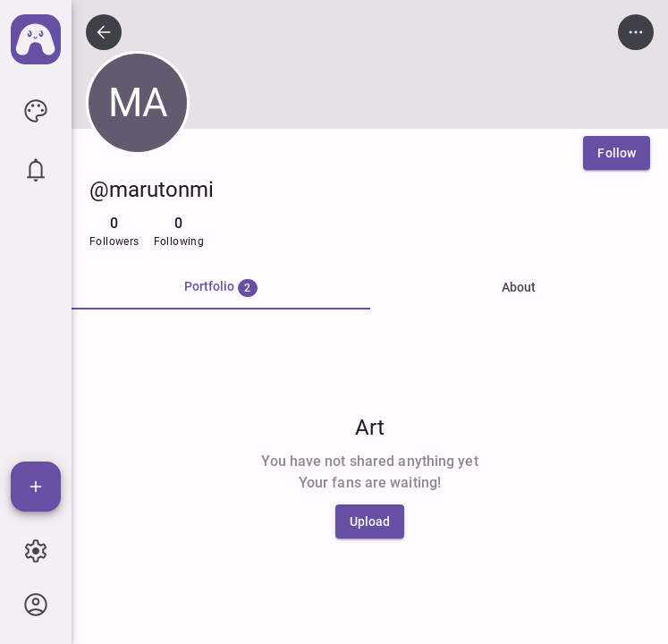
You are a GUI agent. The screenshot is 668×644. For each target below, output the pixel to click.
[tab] (221, 288)
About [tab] (519, 287)
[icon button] (36, 111)
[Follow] (617, 153)
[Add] (36, 487)
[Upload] (370, 521)
